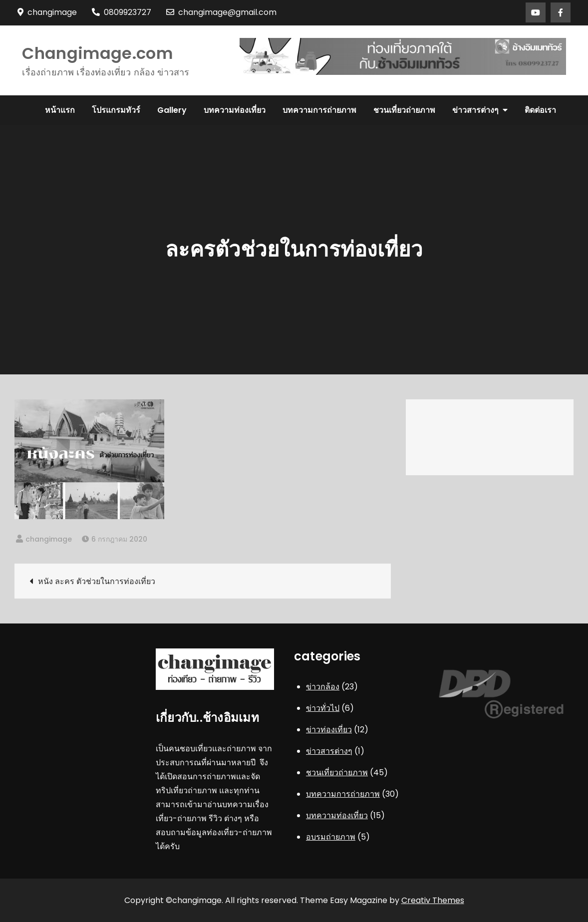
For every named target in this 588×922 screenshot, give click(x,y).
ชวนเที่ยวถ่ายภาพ (404, 110)
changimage (49, 539)
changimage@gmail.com (221, 12)
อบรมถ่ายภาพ (331, 837)
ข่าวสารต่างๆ (475, 110)
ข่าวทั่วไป (323, 708)
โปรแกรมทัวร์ (116, 110)
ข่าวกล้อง (323, 687)
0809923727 (122, 12)
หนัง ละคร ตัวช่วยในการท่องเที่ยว (97, 581)
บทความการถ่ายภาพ (319, 110)
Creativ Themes (433, 900)
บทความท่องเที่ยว (235, 110)
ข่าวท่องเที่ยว (329, 730)
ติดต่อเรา (540, 110)
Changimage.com (97, 53)
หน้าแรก (60, 110)
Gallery (172, 110)
